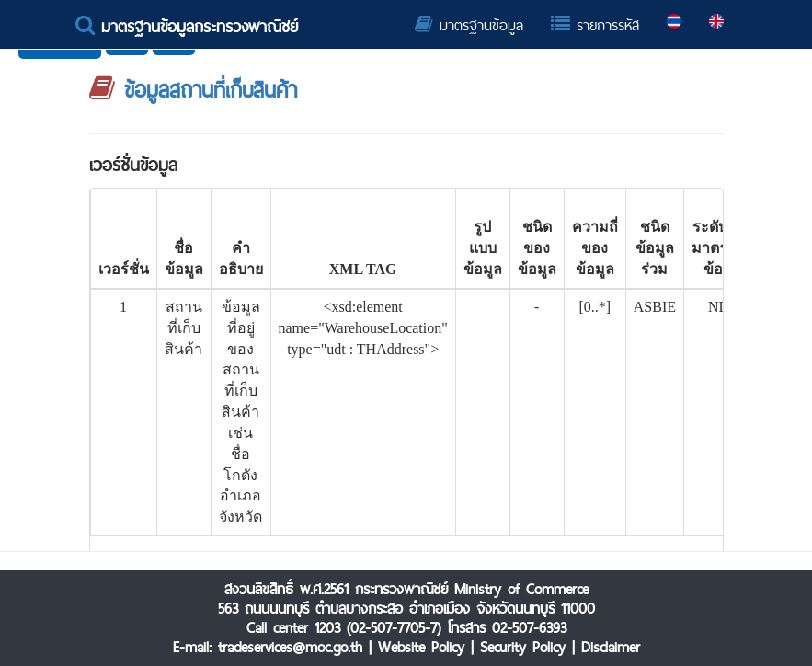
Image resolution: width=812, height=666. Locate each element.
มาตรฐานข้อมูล (469, 25)
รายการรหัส (595, 25)
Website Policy (421, 647)
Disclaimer (611, 647)
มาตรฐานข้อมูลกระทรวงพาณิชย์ (187, 26)
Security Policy (523, 647)
